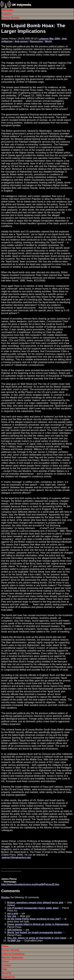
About (5, 961)
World (48, 41)
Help (4, 969)
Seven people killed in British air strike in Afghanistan (38, 924)
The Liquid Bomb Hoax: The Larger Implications (33, 28)
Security (7, 973)
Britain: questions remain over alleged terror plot (35, 903)
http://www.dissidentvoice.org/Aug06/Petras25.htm (30, 884)
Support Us (8, 977)
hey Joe (12, 916)
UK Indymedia (21, 5)
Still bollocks (15, 930)
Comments (11, 891)
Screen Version (11, 18)
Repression (36, 41)
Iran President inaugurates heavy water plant (33, 908)
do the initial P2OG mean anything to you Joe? (34, 919)
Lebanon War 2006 (49, 39)
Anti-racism (21, 41)
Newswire (7, 10)
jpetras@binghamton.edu (16, 857)
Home (5, 946)
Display (6, 897)
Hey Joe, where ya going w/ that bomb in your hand (37, 938)
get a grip (13, 913)
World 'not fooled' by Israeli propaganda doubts (35, 932)
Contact (6, 965)
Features (7, 14)
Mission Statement (12, 958)
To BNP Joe (14, 941)
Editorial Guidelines (13, 954)
